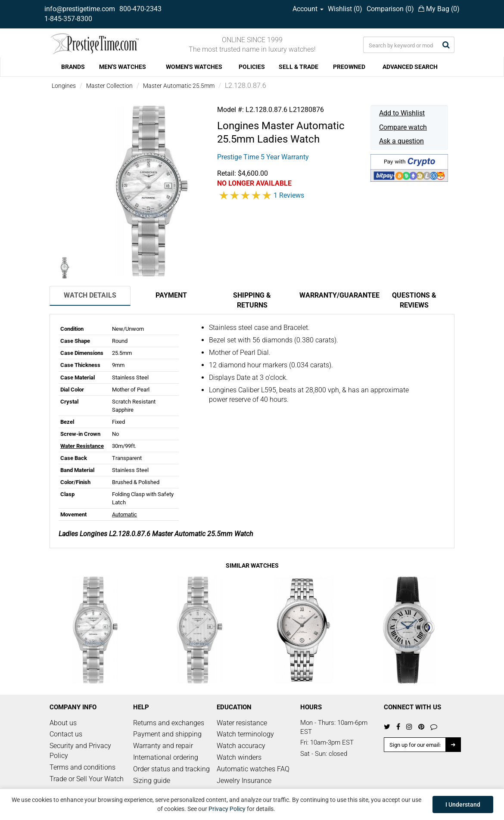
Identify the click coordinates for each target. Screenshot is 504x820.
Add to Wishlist (402, 113)
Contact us (66, 734)
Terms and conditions (82, 767)
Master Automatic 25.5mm (179, 86)
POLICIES (252, 67)
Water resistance (242, 723)
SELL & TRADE (299, 67)
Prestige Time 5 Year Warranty (263, 157)
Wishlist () (345, 9)
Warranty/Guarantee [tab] (336, 295)
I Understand (463, 804)
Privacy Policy (227, 809)
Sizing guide (152, 781)
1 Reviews (289, 195)
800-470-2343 (140, 9)
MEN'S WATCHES (123, 67)
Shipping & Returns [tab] (252, 300)
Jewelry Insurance (244, 781)
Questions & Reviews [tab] (414, 300)
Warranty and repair (163, 746)
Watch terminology (245, 734)
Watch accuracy (241, 746)
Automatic (124, 514)
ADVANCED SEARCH (410, 67)
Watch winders (239, 757)
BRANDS (73, 67)
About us (63, 723)
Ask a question (401, 141)
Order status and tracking (171, 769)
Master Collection (109, 86)
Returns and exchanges (169, 723)
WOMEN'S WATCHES (194, 67)
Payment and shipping (167, 734)
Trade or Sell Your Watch (87, 779)
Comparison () (390, 9)
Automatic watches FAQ (253, 769)
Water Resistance (82, 446)
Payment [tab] (171, 295)
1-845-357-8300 (68, 19)
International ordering (166, 757)
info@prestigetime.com (80, 9)
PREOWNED (349, 67)
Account (308, 9)
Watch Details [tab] (90, 295)
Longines (64, 86)
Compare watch (403, 127)
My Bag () (439, 9)
